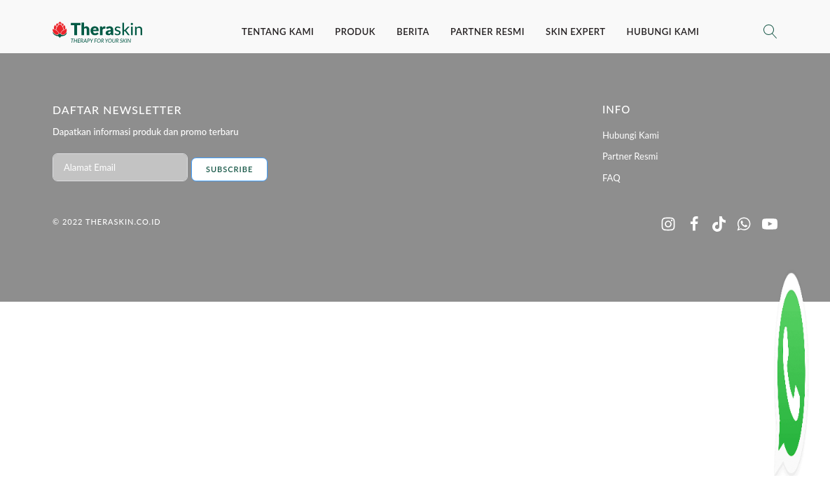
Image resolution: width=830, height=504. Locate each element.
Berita (413, 31)
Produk (355, 31)
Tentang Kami (278, 31)
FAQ (611, 178)
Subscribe (229, 169)
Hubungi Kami (663, 31)
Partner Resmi (487, 31)
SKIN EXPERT (576, 31)
